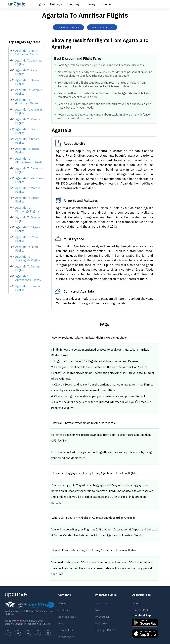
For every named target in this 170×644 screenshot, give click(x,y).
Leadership (65, 610)
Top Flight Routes (105, 630)
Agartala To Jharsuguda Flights (28, 258)
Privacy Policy (66, 637)
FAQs (98, 610)
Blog (61, 623)
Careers (136, 603)
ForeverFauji (102, 617)
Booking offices (67, 617)
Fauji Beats (101, 623)
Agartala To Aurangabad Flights (28, 278)
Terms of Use (66, 630)
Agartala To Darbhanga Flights (27, 209)
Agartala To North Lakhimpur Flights (27, 53)
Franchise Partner (142, 610)
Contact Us (101, 603)
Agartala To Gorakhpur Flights (27, 102)
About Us (64, 603)
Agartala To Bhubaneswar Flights (29, 160)
